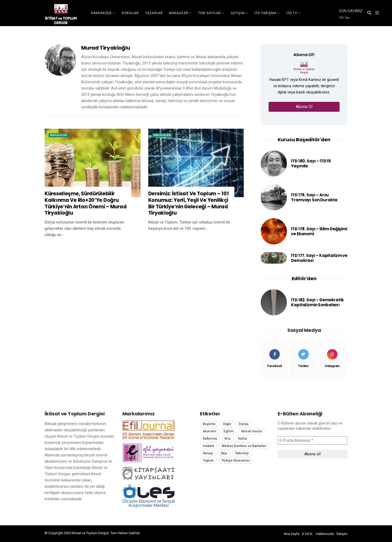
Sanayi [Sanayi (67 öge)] (208, 453)
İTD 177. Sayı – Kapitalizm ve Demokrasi (319, 258)
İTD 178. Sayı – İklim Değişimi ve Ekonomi (319, 231)
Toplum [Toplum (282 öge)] (208, 461)
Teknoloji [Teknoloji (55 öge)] (242, 453)
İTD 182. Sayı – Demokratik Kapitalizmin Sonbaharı (317, 302)
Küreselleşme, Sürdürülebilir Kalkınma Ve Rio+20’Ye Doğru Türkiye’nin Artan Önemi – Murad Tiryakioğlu (86, 204)
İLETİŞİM (238, 13)
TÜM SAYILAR (209, 13)
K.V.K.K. (308, 534)
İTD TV (292, 13)
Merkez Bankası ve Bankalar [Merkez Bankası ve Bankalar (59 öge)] (244, 446)
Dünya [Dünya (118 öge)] (244, 424)
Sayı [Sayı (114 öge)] (224, 453)
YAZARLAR (154, 13)
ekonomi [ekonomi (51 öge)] (209, 431)
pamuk (146, 533)
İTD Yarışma (265, 13)
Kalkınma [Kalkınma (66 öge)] (210, 439)
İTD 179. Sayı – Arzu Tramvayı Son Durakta (314, 198)
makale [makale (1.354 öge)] (209, 446)
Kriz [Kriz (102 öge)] (228, 439)
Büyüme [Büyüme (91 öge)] (209, 424)
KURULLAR (130, 13)
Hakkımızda (325, 534)
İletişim (342, 534)
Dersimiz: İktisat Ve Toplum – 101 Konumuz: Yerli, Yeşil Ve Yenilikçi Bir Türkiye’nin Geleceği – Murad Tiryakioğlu (189, 204)
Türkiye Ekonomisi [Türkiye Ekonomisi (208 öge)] (236, 461)
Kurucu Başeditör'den (304, 140)
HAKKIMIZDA (102, 13)
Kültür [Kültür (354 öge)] (243, 439)
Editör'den (304, 278)
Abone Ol (304, 107)
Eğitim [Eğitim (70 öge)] (229, 431)
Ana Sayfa (292, 534)
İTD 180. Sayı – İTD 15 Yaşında (311, 164)
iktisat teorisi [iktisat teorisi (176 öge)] (251, 431)
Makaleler (59, 135)
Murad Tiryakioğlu (106, 48)
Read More (61, 247)
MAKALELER (179, 13)
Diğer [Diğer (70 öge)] (227, 424)
